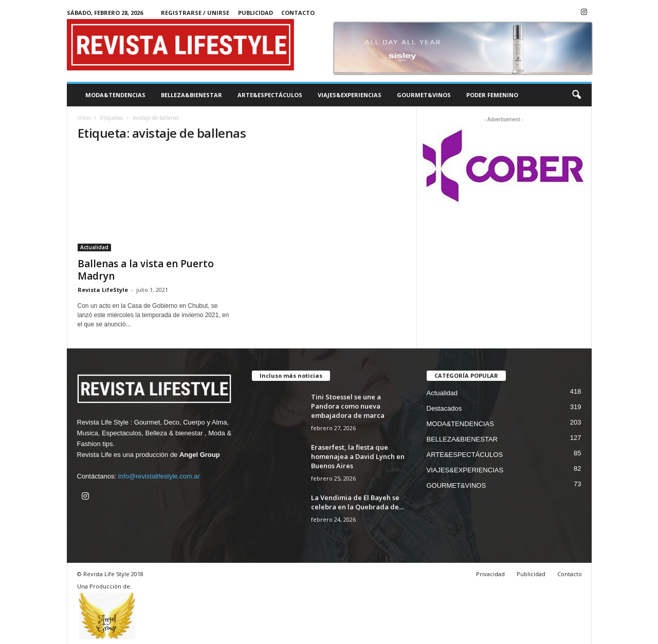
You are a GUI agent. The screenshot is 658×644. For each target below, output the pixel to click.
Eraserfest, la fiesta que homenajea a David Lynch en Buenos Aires (358, 456)
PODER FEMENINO (492, 95)
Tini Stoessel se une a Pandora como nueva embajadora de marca (348, 406)
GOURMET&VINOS (424, 95)
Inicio (84, 118)
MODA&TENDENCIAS (115, 95)
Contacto (298, 13)
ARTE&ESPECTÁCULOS (270, 95)
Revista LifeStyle (103, 290)
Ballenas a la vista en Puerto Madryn (146, 270)
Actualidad (94, 247)
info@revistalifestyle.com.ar (159, 476)
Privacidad (490, 574)
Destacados (444, 408)
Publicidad (255, 13)
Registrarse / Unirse (195, 13)
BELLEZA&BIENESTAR (191, 95)
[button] (576, 95)
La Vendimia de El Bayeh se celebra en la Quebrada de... (357, 502)
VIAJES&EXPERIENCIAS (350, 95)
